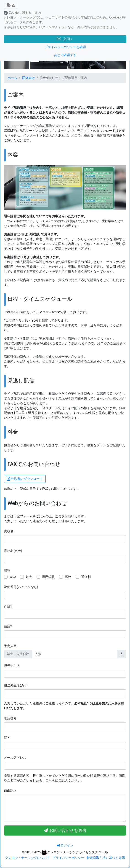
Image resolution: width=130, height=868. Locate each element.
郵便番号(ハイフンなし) (21, 587)
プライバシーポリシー (68, 858)
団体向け (29, 78)
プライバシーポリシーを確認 (65, 47)
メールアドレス (15, 758)
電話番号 (10, 718)
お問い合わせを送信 (65, 830)
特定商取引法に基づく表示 (106, 858)
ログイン (65, 845)
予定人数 (10, 646)
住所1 (8, 607)
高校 (68, 577)
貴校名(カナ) (13, 551)
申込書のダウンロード (25, 479)
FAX (7, 738)
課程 (7, 570)
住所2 (8, 626)
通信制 (86, 577)
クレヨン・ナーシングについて (27, 858)
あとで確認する (65, 55)
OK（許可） (65, 39)
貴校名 (9, 531)
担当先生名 (12, 666)
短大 (29, 577)
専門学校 (48, 577)
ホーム (12, 78)
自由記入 (10, 790)
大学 (13, 577)
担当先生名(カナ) (16, 685)
